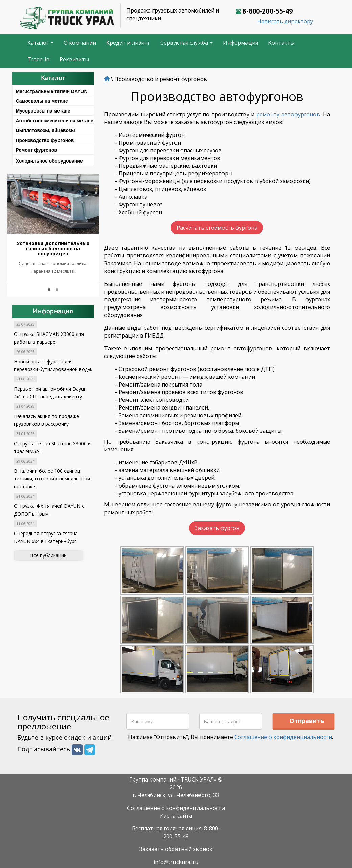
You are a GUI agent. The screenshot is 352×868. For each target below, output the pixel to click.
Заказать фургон (217, 526)
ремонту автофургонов (288, 114)
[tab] (53, 90)
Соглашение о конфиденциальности (283, 734)
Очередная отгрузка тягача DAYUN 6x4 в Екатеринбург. (46, 537)
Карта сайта (176, 813)
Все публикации (48, 555)
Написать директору (285, 21)
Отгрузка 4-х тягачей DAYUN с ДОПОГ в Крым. (49, 510)
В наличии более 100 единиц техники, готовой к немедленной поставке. (52, 479)
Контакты (281, 43)
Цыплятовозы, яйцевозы (45, 130)
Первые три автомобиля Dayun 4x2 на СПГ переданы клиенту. (50, 393)
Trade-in (38, 59)
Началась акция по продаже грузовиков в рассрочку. (46, 420)
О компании (80, 43)
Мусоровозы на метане (43, 111)
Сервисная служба (186, 43)
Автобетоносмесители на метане (55, 121)
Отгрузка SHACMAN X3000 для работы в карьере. (49, 338)
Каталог (40, 43)
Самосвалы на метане (42, 101)
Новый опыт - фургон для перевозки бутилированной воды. (53, 365)
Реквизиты (74, 59)
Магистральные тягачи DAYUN (52, 91)
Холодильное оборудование (49, 161)
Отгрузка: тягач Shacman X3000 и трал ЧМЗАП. (52, 447)
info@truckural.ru (176, 859)
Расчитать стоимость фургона (217, 228)
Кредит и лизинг (128, 43)
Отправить (307, 718)
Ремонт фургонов (37, 150)
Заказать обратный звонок (176, 846)
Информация (240, 43)
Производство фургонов (45, 140)
